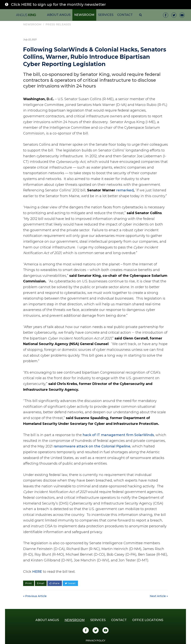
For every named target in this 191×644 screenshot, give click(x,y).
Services (106, 15)
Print (29, 583)
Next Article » (159, 596)
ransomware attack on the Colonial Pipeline (92, 446)
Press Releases (58, 24)
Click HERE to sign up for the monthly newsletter (58, 4)
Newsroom (84, 15)
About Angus (59, 15)
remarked (125, 190)
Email (41, 583)
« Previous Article (35, 596)
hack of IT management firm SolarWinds (118, 435)
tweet (70, 583)
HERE (37, 572)
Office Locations (148, 620)
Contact (125, 15)
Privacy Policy (95, 641)
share (55, 583)
